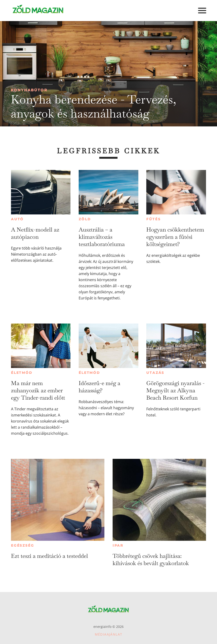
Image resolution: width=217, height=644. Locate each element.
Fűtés (153, 219)
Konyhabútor (29, 90)
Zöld (85, 219)
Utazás (155, 373)
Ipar (118, 545)
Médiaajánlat (109, 634)
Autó (17, 219)
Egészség (22, 545)
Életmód (22, 373)
